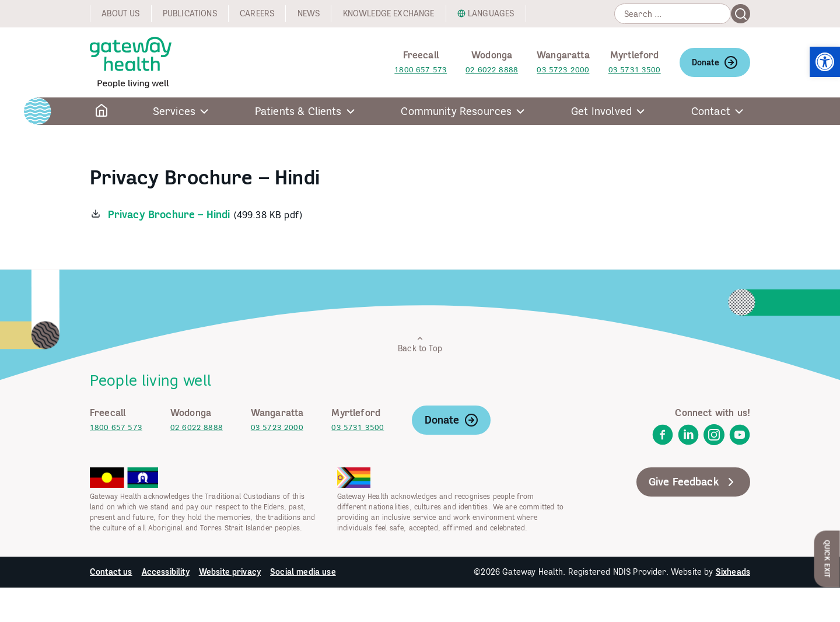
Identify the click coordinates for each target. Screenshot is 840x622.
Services (174, 111)
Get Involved (601, 111)
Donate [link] (715, 62)
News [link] (309, 13)
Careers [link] (257, 13)
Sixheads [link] (733, 572)
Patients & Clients (298, 111)
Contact (711, 111)
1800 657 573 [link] (421, 70)
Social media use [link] (303, 572)
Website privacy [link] (230, 572)
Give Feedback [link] (693, 482)
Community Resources (456, 111)
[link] (825, 62)
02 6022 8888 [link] (492, 70)
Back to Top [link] (420, 344)
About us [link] (120, 13)
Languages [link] (491, 13)
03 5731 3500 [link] (635, 70)
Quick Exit (827, 559)
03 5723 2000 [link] (563, 70)
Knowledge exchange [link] (389, 13)
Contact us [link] (111, 572)
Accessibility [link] (166, 572)
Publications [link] (190, 13)
